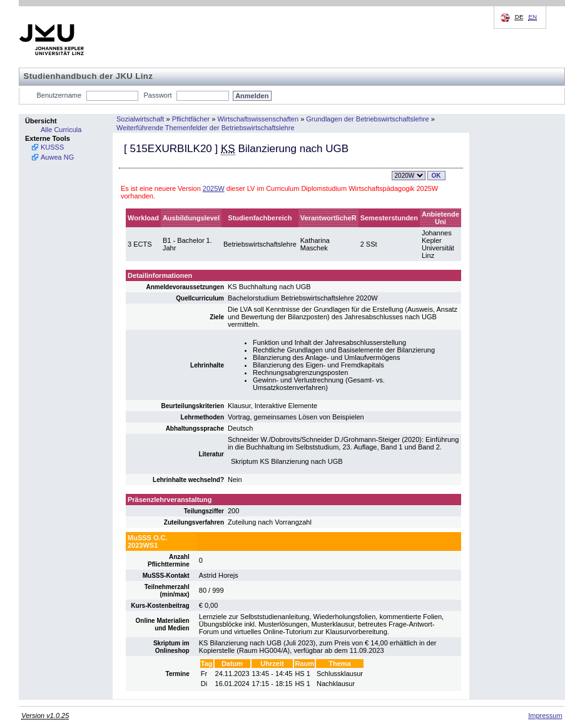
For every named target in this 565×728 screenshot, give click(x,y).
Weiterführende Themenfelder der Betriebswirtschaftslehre (206, 128)
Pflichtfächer (191, 119)
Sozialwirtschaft (140, 119)
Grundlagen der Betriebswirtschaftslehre (367, 119)
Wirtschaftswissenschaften (258, 119)
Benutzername (59, 95)
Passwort (157, 95)
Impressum (545, 715)
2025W (214, 188)
